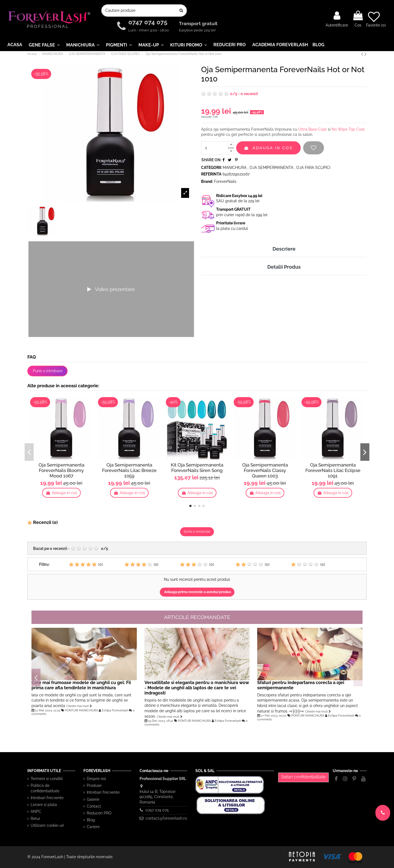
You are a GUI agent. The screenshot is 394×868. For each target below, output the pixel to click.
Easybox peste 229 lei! (197, 30)
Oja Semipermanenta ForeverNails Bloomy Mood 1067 (61, 470)
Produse (94, 785)
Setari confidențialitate (303, 777)
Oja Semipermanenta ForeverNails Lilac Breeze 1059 (129, 470)
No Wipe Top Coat (348, 129)
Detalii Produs (284, 267)
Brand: (207, 181)
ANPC (36, 811)
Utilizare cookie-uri (47, 825)
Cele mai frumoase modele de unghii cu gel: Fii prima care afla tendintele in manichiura (81, 685)
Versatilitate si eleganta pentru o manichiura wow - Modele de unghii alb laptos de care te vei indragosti (197, 688)
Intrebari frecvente (47, 798)
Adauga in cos (268, 148)
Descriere (284, 249)
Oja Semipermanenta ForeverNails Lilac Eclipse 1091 (333, 470)
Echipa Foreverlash (115, 710)
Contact (94, 806)
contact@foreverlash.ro (166, 818)
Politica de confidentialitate (45, 788)
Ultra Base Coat (312, 129)
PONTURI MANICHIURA (82, 710)
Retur (35, 819)
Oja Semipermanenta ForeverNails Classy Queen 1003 (265, 470)
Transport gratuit (199, 24)
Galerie (93, 799)
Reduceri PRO (99, 813)
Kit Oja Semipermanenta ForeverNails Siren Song (197, 468)
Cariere (93, 827)
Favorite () (376, 19)
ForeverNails (225, 181)
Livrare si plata (44, 805)
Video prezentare (111, 289)
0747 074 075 (149, 22)
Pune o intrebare (48, 371)
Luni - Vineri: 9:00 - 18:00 (149, 30)
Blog (91, 820)
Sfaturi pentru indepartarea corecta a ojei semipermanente (301, 685)
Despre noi (96, 779)
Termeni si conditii (47, 779)
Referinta (211, 174)
